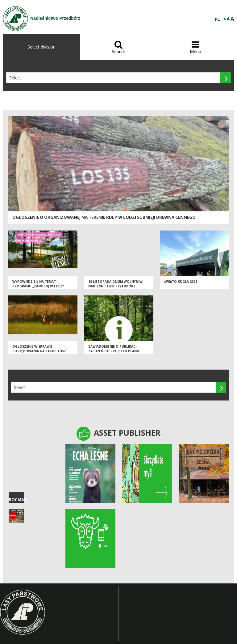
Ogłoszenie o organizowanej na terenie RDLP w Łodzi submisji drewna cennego (104, 217)
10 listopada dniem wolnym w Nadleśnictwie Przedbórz (115, 284)
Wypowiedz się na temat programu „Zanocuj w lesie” (38, 284)
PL (218, 19)
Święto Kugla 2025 (181, 282)
